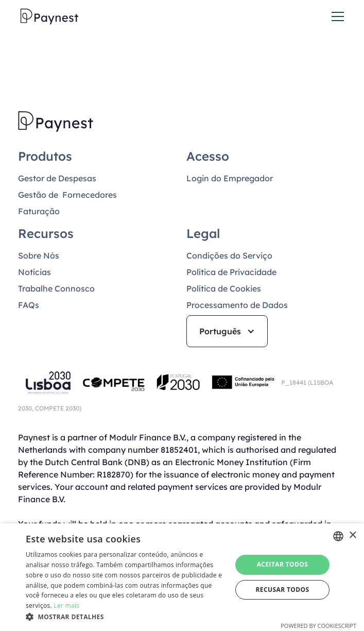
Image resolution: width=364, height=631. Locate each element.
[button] (336, 16)
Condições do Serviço (229, 255)
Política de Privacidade (231, 272)
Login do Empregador (230, 178)
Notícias (34, 272)
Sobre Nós (39, 255)
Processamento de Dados (237, 305)
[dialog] (182, 577)
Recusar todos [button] (282, 590)
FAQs (29, 305)
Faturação (39, 211)
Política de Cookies (224, 288)
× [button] (352, 535)
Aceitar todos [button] (283, 564)
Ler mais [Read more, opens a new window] (66, 606)
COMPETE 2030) (57, 408)
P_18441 (294, 382)
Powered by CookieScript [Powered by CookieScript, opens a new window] (318, 626)
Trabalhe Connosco (56, 288)
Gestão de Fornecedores (67, 195)
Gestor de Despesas (57, 178)
